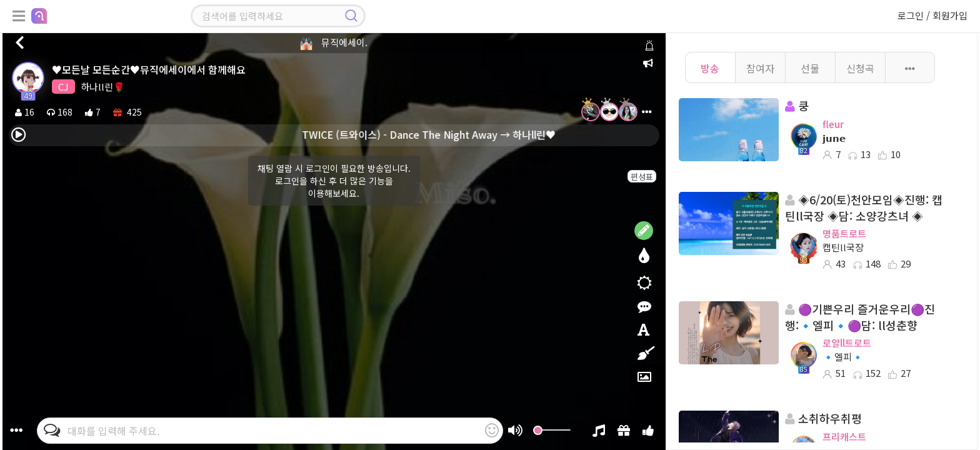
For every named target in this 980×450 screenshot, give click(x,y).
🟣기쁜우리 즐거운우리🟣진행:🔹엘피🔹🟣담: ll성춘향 (860, 317)
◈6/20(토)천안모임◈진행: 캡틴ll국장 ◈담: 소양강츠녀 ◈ (864, 208)
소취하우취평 (823, 418)
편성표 (642, 177)
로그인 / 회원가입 (932, 15)
